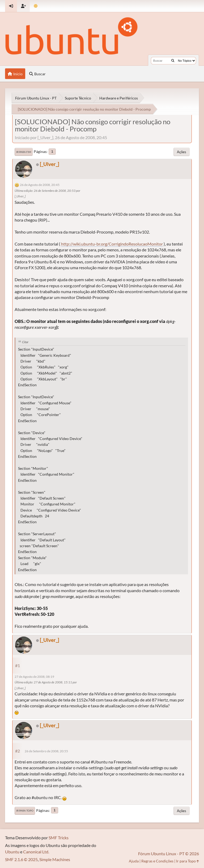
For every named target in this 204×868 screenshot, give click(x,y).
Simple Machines (55, 859)
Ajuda (134, 861)
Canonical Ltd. (36, 852)
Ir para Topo (25, 811)
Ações (182, 152)
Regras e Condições (157, 861)
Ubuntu (12, 852)
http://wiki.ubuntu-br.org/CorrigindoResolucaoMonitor (112, 244)
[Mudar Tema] (36, 6)
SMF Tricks (59, 838)
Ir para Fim (24, 152)
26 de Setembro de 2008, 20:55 (46, 751)
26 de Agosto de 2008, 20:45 (40, 185)
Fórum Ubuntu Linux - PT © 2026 (169, 854)
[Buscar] (173, 61)
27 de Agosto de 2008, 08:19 (34, 677)
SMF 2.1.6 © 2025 (21, 859)
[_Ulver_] (50, 164)
